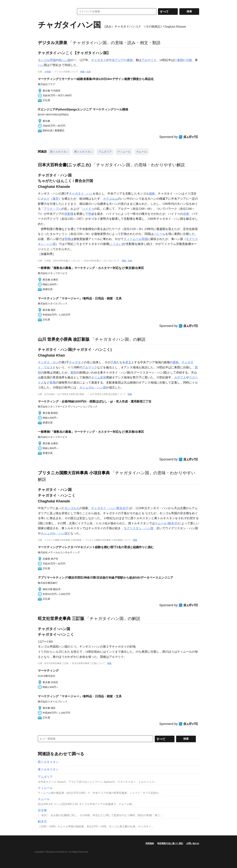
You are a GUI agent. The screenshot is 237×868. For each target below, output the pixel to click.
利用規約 (150, 843)
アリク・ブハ (53, 209)
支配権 (69, 214)
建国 (130, 60)
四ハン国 (65, 60)
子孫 (113, 362)
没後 (186, 214)
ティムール (124, 152)
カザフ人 (180, 377)
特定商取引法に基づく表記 (170, 843)
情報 (82, 72)
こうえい (116, 244)
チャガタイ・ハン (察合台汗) (110, 508)
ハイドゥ (88, 209)
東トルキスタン (83, 152)
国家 (152, 194)
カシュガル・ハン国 (93, 387)
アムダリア (105, 152)
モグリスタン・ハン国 (139, 528)
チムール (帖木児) (167, 523)
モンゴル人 (72, 508)
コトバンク (54, 12)
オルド (45, 199)
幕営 (56, 199)
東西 (180, 60)
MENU (41, 3)
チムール (142, 152)
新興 (53, 383)
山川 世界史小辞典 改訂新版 (64, 339)
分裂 (189, 60)
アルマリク (149, 60)
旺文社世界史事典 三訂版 (61, 618)
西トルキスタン (59, 152)
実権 (67, 239)
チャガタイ (99, 60)
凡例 (88, 72)
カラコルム (110, 199)
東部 (73, 373)
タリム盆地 (99, 377)
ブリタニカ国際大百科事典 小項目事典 (74, 473)
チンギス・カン (48, 362)
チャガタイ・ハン (81, 194)
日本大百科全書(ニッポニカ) (64, 165)
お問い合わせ (193, 843)
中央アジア (116, 60)
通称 (176, 362)
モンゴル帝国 (47, 60)
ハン (41, 65)
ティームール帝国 (136, 239)
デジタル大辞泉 (53, 43)
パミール (159, 234)
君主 (128, 362)
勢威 (91, 214)
